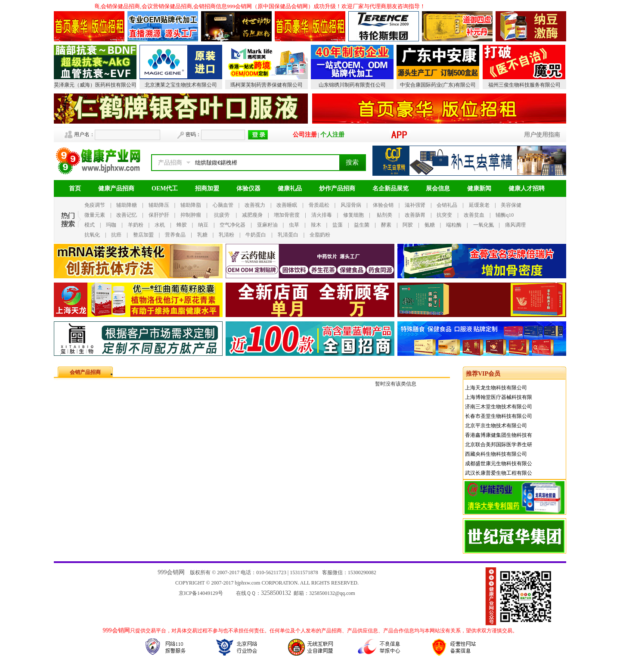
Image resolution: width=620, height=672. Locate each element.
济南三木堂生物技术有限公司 (499, 407)
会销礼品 (447, 205)
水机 (160, 225)
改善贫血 (474, 215)
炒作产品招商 (337, 188)
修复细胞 (353, 215)
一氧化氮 (484, 225)
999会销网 (171, 572)
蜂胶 (182, 225)
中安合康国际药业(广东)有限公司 (438, 85)
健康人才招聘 (527, 188)
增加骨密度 (287, 215)
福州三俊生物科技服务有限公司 (524, 85)
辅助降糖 (127, 205)
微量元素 (95, 215)
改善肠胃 (415, 215)
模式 (90, 225)
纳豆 (203, 225)
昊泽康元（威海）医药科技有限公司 (95, 85)
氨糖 (430, 225)
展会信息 (438, 188)
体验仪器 (248, 188)
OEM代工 (165, 188)
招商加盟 (207, 188)
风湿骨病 (351, 205)
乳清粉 (226, 235)
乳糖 (202, 235)
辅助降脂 (191, 205)
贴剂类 (384, 215)
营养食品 (175, 235)
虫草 (294, 225)
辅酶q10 (505, 215)
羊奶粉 (136, 225)
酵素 (386, 225)
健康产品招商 (116, 188)
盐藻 (338, 225)
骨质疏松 (319, 205)
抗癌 (116, 235)
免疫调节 (95, 205)
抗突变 (444, 215)
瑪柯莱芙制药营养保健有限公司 (267, 85)
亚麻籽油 (267, 225)
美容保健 (511, 205)
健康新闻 (479, 188)
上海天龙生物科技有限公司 (496, 388)
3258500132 (276, 593)
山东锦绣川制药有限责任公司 (352, 85)
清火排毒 (322, 215)
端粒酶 (454, 225)
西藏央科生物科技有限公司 (496, 454)
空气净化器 (232, 225)
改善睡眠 (287, 205)
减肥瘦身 (252, 215)
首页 (75, 188)
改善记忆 (127, 215)
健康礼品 (290, 188)
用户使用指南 (542, 135)
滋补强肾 (415, 205)
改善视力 (255, 205)
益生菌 (362, 225)
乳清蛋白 (288, 235)
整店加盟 (143, 235)
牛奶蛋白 (256, 235)
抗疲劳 (222, 215)
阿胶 (408, 225)
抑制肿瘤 (191, 215)
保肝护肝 (159, 215)
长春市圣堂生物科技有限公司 (499, 416)
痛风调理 (515, 225)
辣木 (316, 225)
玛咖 (111, 225)
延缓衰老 (479, 205)
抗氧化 (92, 235)
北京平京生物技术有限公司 (496, 426)
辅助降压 (159, 205)
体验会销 (383, 205)
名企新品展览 (391, 188)
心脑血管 (223, 205)
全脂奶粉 (320, 235)
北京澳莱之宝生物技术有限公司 (181, 85)
